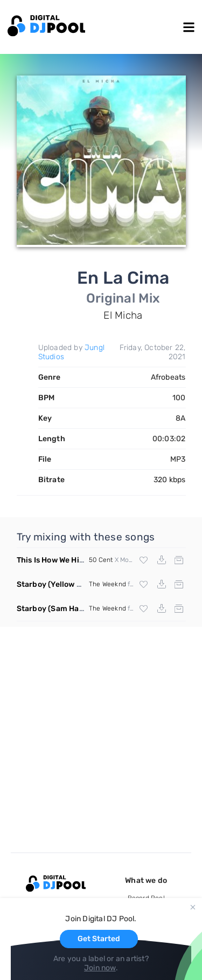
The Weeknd (107, 584)
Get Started (99, 939)
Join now (100, 968)
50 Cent (101, 560)
